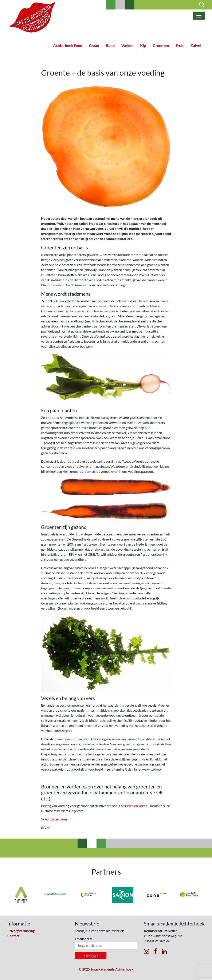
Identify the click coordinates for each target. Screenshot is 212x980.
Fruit (180, 46)
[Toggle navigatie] (199, 16)
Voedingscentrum (54, 819)
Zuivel (196, 46)
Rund (110, 46)
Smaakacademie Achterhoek (112, 969)
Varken (127, 46)
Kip (143, 46)
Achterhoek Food (68, 46)
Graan (94, 46)
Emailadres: (83, 939)
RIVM (45, 828)
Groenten (161, 46)
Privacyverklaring (21, 931)
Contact (13, 936)
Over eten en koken (133, 806)
